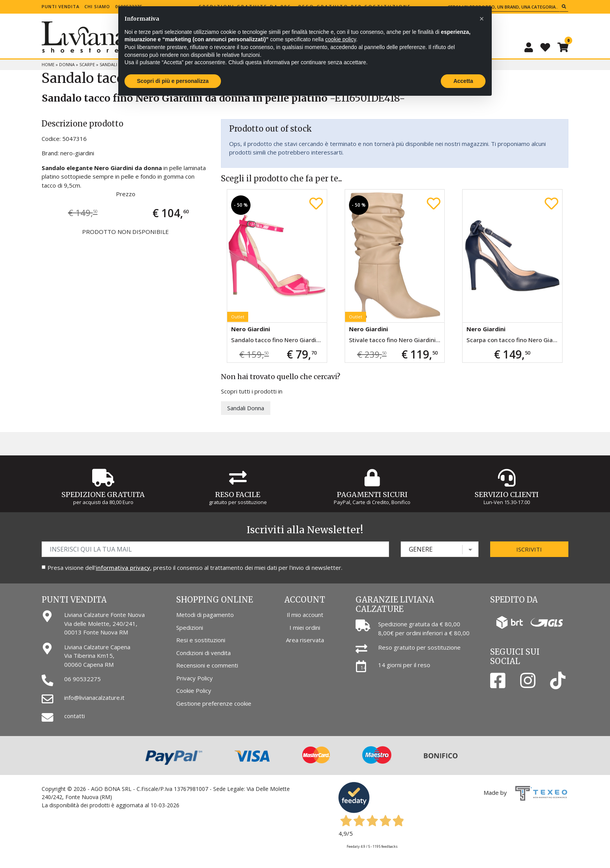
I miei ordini (305, 627)
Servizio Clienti (507, 495)
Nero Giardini (251, 329)
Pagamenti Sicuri (372, 495)
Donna (67, 64)
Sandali (108, 64)
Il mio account (305, 615)
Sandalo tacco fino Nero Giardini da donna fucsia (279, 340)
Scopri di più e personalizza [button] (173, 81)
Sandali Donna (246, 408)
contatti (74, 716)
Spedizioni (190, 627)
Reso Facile (238, 495)
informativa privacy (123, 568)
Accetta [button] (463, 81)
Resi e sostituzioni (201, 640)
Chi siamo (97, 6)
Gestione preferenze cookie (214, 703)
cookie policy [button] (341, 39)
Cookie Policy (194, 691)
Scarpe (87, 64)
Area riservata (305, 640)
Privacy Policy (195, 678)
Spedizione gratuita (103, 495)
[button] (482, 19)
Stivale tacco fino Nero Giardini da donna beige (397, 340)
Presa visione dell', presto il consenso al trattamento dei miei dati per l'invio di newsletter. (195, 568)
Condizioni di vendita (203, 653)
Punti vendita (60, 6)
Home (48, 64)
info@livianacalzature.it (94, 698)
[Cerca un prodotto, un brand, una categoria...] (503, 7)
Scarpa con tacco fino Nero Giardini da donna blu (514, 340)
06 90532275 (82, 679)
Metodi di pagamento (205, 615)
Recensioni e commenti (207, 665)
